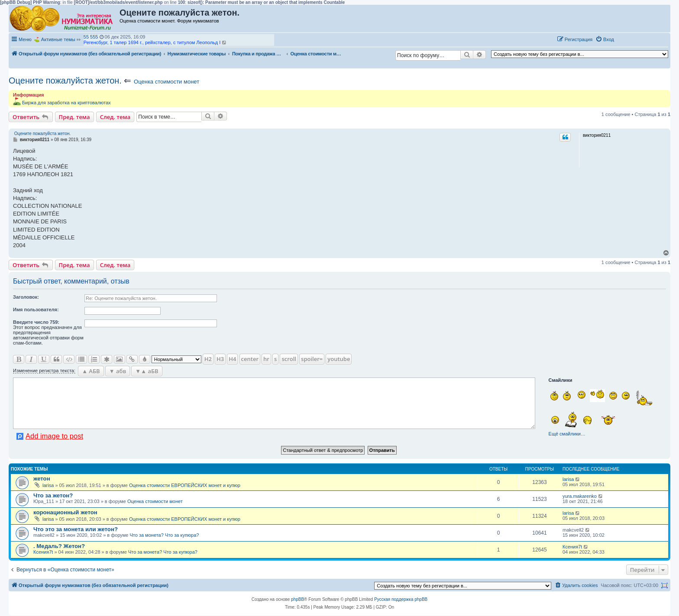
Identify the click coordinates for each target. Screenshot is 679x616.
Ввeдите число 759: (36, 322)
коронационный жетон (65, 512)
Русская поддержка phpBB (401, 599)
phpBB (297, 599)
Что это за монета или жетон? (76, 529)
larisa (48, 485)
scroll (289, 359)
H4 (232, 359)
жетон (42, 479)
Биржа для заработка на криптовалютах (66, 103)
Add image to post (54, 436)
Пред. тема (74, 117)
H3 (220, 359)
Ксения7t (43, 552)
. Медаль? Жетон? (59, 546)
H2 (208, 359)
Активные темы (58, 39)
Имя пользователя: (36, 310)
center (250, 359)
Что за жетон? (53, 495)
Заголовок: (26, 297)
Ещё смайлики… (567, 434)
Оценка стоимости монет (167, 82)
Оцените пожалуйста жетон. (65, 81)
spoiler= (312, 359)
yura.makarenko (580, 496)
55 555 (91, 37)
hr (266, 359)
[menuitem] (605, 39)
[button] (626, 39)
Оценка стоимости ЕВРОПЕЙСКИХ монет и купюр (185, 485)
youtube (339, 359)
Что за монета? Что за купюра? (164, 535)
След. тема (115, 117)
